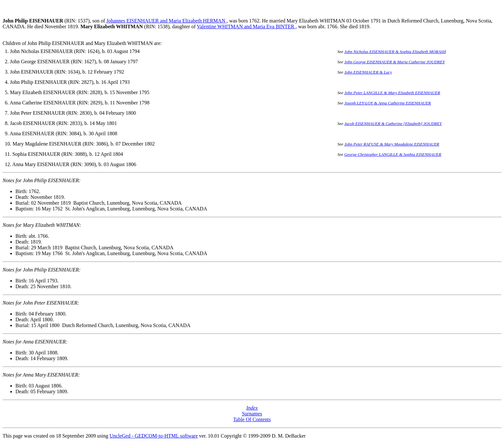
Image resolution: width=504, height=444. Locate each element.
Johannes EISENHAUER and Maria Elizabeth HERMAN (166, 21)
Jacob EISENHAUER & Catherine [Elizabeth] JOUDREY (393, 124)
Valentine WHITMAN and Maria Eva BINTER (246, 27)
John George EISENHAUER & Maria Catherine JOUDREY (395, 62)
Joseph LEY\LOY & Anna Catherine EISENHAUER (388, 103)
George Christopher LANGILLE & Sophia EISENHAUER (393, 154)
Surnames (252, 414)
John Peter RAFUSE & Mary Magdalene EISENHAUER (392, 144)
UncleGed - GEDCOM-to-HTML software (154, 436)
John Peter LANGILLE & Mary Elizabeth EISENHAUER (392, 93)
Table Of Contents (252, 419)
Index (252, 408)
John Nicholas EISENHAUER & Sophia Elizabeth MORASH (395, 52)
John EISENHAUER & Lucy (368, 72)
